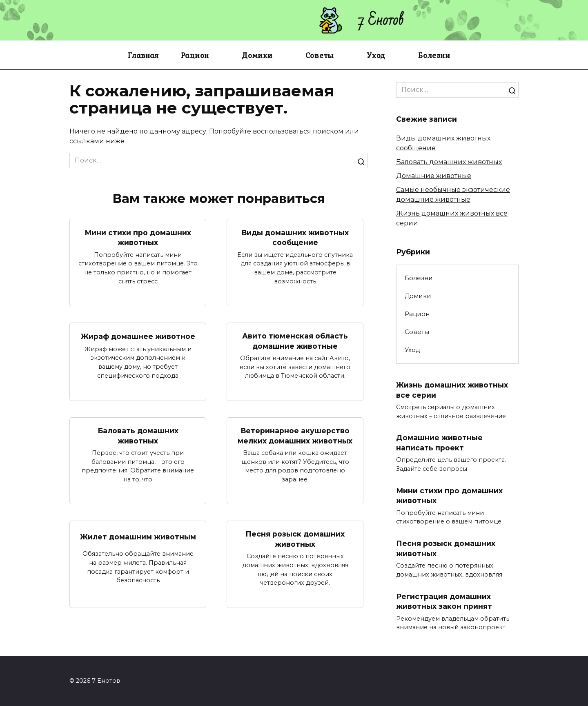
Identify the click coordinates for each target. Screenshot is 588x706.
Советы (320, 55)
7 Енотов (381, 20)
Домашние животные (434, 176)
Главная (143, 55)
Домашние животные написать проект (439, 443)
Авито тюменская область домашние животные (295, 341)
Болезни (434, 55)
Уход (376, 55)
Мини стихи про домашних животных (138, 237)
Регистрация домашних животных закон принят (444, 601)
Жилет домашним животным (138, 537)
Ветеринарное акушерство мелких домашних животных (295, 436)
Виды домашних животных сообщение (295, 237)
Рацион (195, 55)
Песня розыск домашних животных (295, 539)
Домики (257, 55)
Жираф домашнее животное (138, 336)
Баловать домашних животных (138, 436)
